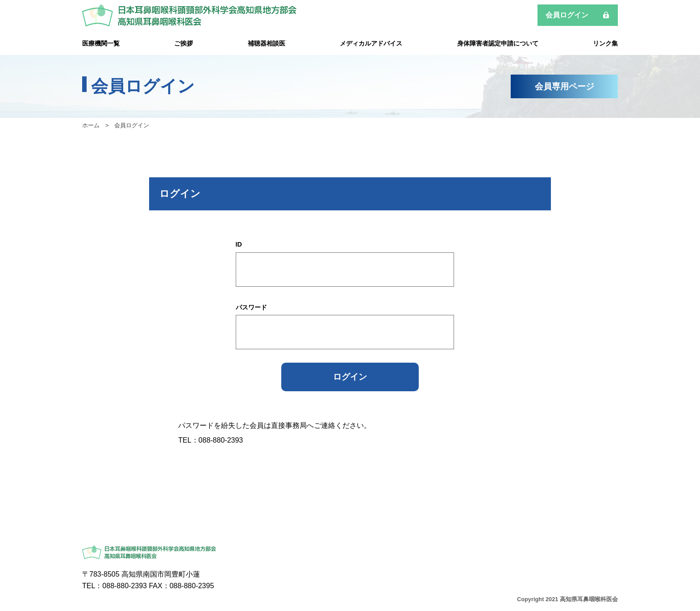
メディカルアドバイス (371, 43)
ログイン (350, 377)
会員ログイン (567, 15)
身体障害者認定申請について (498, 43)
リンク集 (605, 43)
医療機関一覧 (101, 43)
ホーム (91, 125)
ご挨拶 (183, 43)
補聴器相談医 (267, 43)
